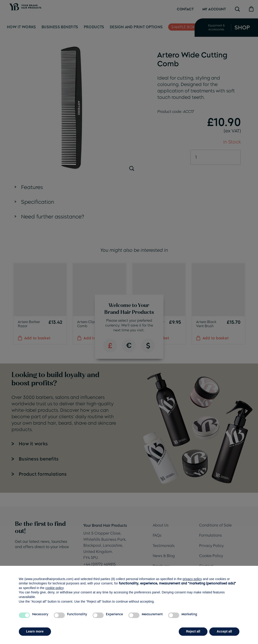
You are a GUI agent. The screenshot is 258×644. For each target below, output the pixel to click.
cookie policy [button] (54, 588)
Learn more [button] (35, 631)
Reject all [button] (193, 631)
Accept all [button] (224, 631)
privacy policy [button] (192, 579)
